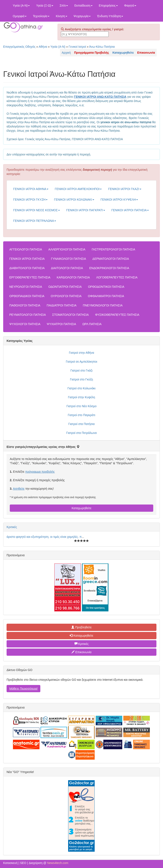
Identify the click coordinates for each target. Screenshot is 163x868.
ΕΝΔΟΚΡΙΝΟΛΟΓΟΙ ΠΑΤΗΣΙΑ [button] (109, 268)
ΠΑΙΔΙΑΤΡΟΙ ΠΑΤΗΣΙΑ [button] (62, 305)
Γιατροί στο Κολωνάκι (81, 388)
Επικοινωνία (81, 652)
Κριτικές (12, 527)
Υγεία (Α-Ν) (21, 6)
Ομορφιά (20, 16)
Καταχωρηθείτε (81, 508)
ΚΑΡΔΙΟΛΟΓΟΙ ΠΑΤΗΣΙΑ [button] (73, 277)
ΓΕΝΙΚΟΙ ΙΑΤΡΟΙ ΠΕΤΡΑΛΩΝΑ (35, 221)
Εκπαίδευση (83, 6)
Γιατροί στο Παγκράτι (81, 415)
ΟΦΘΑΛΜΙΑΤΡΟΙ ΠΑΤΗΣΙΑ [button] (106, 296)
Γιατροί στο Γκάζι (81, 370)
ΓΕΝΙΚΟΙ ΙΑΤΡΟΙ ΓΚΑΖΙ (125, 189)
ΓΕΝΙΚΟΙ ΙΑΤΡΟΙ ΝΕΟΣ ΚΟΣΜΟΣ (37, 210)
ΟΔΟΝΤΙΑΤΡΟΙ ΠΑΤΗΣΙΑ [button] (65, 287)
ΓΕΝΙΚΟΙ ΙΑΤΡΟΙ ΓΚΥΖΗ (30, 200)
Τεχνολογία (41, 16)
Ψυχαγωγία (82, 16)
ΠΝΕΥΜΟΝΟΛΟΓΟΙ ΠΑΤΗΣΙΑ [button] (103, 305)
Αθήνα (43, 47)
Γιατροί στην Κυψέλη (81, 397)
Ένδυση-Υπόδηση (110, 16)
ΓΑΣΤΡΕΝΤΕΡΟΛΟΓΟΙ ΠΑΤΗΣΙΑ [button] (113, 249)
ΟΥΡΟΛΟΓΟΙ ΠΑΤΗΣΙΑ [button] (66, 296)
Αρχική (66, 53)
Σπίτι (64, 6)
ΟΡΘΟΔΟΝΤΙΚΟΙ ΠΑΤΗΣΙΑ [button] (106, 287)
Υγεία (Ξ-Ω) (45, 6)
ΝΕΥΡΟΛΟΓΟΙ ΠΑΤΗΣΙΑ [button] (26, 287)
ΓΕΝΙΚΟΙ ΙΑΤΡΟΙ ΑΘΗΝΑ (31, 189)
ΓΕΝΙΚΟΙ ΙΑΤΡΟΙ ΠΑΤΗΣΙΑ (130, 210)
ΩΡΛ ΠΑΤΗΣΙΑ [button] (92, 324)
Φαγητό (130, 6)
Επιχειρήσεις (108, 6)
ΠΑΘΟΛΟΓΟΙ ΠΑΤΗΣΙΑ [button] (25, 305)
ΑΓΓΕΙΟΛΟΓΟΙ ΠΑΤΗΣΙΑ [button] (26, 249)
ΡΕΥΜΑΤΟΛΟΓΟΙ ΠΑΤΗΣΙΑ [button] (28, 315)
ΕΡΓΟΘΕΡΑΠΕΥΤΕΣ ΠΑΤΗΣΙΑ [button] (30, 277)
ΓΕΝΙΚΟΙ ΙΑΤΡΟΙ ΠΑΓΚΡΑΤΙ (86, 210)
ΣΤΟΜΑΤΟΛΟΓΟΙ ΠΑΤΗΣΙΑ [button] (70, 315)
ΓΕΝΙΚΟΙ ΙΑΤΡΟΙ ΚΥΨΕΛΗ (119, 200)
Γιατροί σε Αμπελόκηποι (81, 362)
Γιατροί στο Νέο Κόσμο (81, 406)
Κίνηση (62, 16)
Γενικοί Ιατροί (77, 47)
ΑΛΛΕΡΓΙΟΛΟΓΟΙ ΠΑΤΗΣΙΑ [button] (67, 249)
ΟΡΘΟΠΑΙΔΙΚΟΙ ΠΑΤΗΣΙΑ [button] (27, 296)
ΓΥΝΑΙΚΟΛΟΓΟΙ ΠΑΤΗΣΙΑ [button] (68, 259)
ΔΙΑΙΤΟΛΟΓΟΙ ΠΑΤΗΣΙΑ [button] (67, 268)
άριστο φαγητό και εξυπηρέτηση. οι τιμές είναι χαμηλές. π (44, 537)
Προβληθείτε (81, 627)
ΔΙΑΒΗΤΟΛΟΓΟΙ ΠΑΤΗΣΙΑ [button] (27, 268)
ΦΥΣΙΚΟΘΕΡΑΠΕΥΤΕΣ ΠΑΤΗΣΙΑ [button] (117, 315)
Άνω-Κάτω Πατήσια (102, 47)
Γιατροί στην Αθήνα (82, 353)
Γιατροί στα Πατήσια (81, 424)
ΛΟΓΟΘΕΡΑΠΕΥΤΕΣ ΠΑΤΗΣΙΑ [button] (117, 277)
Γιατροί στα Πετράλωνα (81, 433)
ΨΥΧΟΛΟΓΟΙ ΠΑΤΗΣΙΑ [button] (25, 324)
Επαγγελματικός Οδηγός (19, 47)
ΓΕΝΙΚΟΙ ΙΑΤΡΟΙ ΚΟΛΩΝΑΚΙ (74, 200)
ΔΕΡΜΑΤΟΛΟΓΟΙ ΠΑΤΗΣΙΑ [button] (111, 259)
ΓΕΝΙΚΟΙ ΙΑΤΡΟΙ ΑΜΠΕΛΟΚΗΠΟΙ (78, 189)
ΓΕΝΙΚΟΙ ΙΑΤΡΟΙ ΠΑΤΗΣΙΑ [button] (27, 259)
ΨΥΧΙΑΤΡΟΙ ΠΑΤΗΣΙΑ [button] (61, 324)
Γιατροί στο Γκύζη (81, 379)
